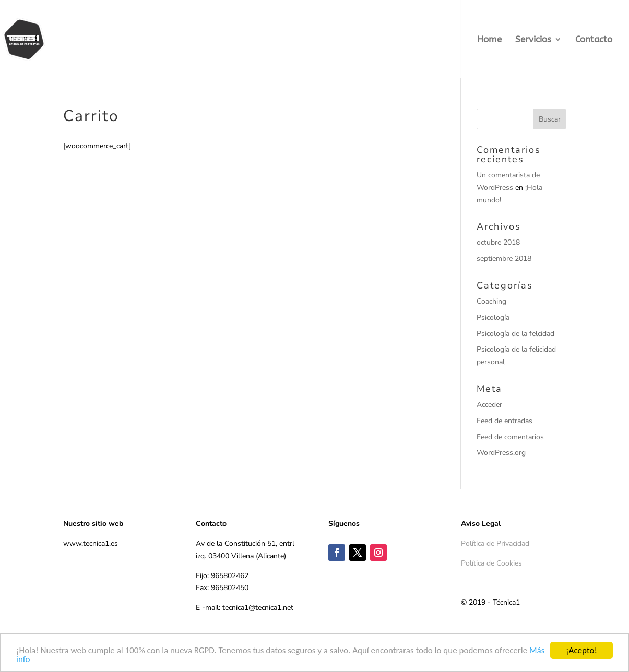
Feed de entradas (505, 421)
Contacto (594, 40)
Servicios (533, 40)
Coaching (491, 301)
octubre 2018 (498, 242)
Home (489, 40)
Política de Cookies (491, 563)
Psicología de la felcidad (515, 334)
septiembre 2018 (504, 259)
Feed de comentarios (510, 437)
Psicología (493, 317)
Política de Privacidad (495, 543)
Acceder (489, 405)
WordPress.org (501, 453)
